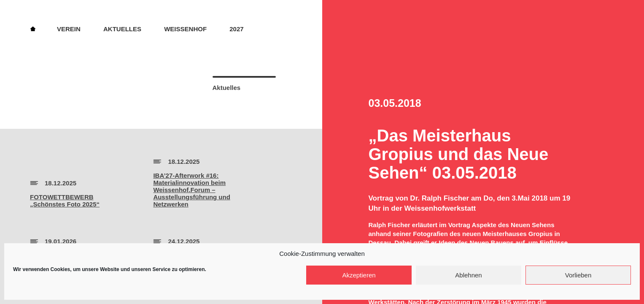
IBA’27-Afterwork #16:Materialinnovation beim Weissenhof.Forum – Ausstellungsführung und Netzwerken (191, 190)
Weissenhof (185, 29)
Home (33, 28)
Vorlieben (578, 275)
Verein (69, 29)
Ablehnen (468, 275)
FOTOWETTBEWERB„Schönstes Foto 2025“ (65, 201)
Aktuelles (122, 29)
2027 (236, 29)
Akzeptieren (359, 275)
